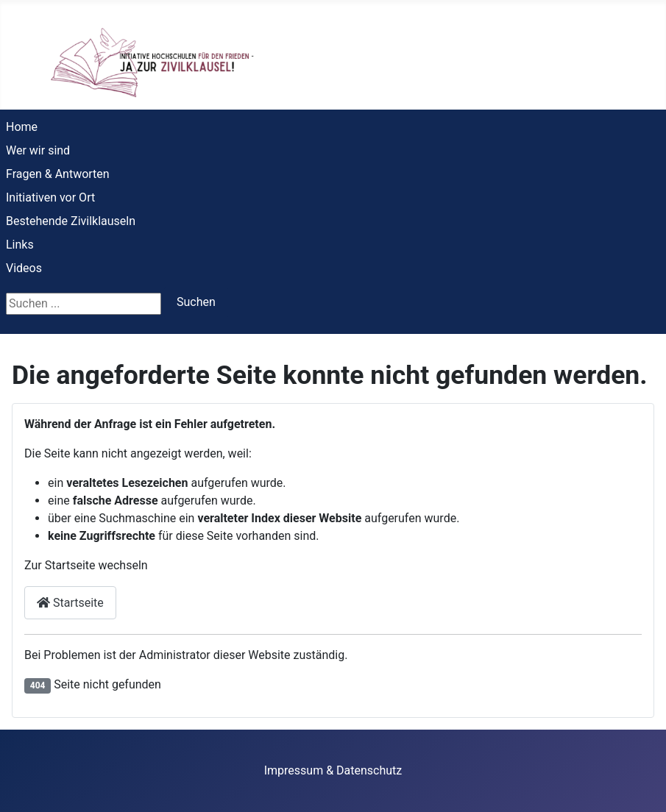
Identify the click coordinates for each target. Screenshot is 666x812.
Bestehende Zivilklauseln (71, 221)
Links (20, 245)
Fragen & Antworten (58, 174)
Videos (24, 268)
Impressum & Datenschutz (333, 770)
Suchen (196, 302)
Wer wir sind (38, 150)
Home (22, 127)
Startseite (70, 603)
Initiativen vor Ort (50, 197)
